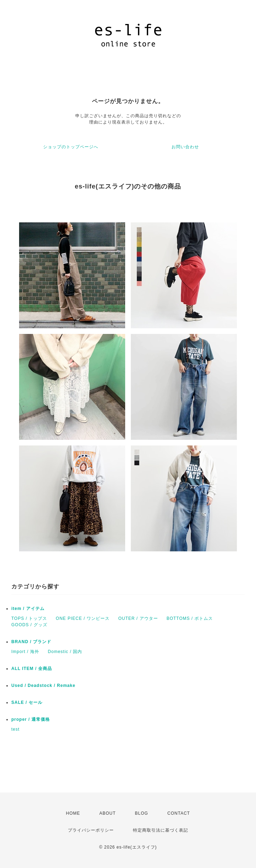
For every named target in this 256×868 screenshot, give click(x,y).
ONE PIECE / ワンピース (83, 618)
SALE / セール (27, 702)
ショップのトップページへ (71, 147)
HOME (73, 813)
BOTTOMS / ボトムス (190, 618)
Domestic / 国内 (65, 652)
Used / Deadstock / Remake (43, 686)
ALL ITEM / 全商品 (32, 669)
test (15, 729)
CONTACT (179, 813)
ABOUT (107, 813)
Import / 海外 (25, 652)
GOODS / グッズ (29, 625)
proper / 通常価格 (31, 719)
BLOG (142, 813)
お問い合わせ (185, 147)
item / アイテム (28, 609)
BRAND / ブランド (31, 642)
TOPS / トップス (29, 618)
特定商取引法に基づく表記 (161, 830)
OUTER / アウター (138, 618)
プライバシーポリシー (91, 830)
